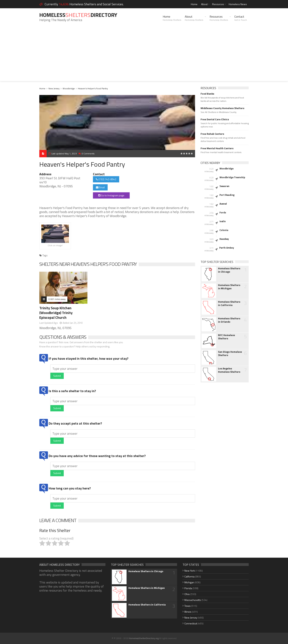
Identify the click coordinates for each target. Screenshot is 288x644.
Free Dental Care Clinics (215, 119)
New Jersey (54, 88)
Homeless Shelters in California (229, 303)
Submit (57, 376)
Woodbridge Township (232, 177)
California (189, 576)
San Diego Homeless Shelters (230, 353)
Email (100, 187)
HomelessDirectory (78, 15)
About (204, 4)
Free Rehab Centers (212, 134)
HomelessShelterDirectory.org (144, 638)
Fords (223, 212)
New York (190, 571)
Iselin (223, 221)
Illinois (188, 612)
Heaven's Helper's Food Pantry (93, 88)
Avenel (223, 204)
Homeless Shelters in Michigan (229, 287)
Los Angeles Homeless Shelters (229, 370)
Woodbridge (69, 88)
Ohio (187, 594)
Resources (218, 4)
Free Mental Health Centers (217, 148)
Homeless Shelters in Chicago (229, 270)
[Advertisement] (144, 55)
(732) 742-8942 (106, 179)
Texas (188, 606)
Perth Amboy (227, 248)
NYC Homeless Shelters (226, 337)
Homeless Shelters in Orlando (229, 320)
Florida (188, 588)
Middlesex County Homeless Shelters (222, 108)
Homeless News (238, 4)
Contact (241, 18)
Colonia (224, 230)
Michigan (189, 582)
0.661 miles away (57, 299)
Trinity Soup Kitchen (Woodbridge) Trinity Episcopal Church (56, 313)
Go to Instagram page (111, 195)
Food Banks (207, 94)
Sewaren (224, 186)
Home (194, 4)
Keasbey (224, 239)
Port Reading (227, 195)
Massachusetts (193, 600)
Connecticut (191, 623)
